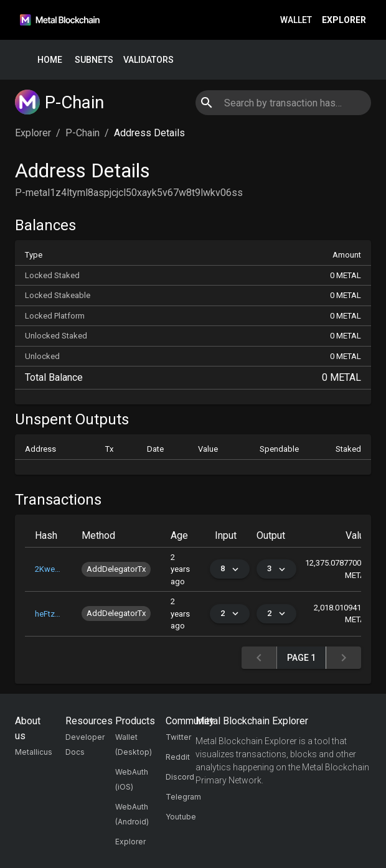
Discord (180, 777)
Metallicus (34, 752)
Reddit (178, 757)
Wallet (296, 20)
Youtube (181, 817)
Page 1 (301, 658)
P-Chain (82, 133)
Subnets (94, 60)
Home (50, 60)
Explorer (344, 20)
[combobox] (283, 103)
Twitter (178, 737)
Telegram (183, 797)
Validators (148, 60)
